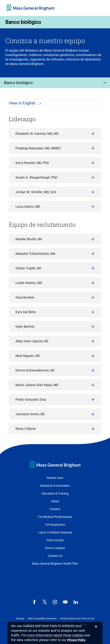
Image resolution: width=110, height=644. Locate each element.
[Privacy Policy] (76, 640)
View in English (23, 103)
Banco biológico (23, 22)
